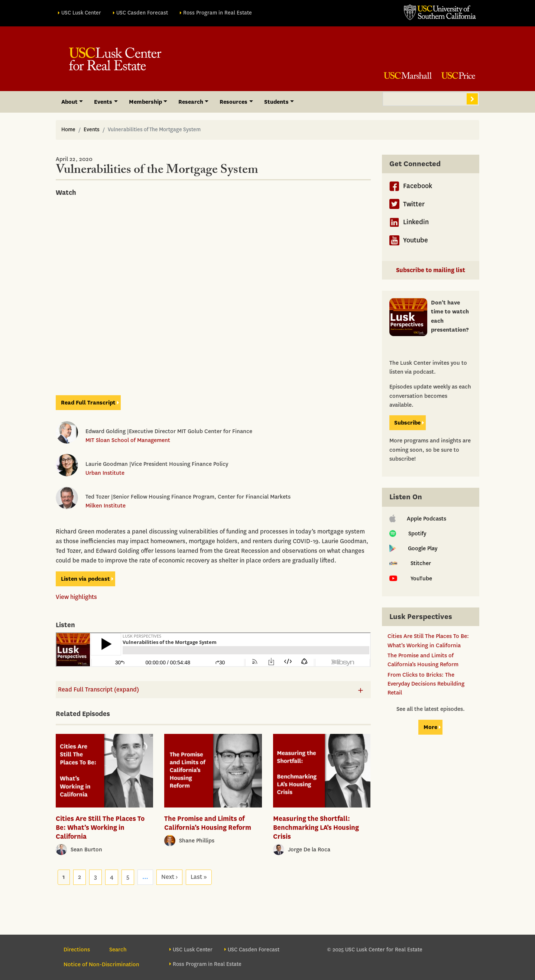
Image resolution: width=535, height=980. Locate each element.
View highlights (76, 597)
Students (276, 102)
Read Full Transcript (88, 403)
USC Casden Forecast (142, 13)
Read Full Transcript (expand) (98, 689)
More (430, 727)
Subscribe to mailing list (431, 270)
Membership (145, 102)
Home (68, 130)
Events (103, 102)
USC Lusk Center (81, 13)
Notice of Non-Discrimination (101, 964)
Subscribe (407, 423)
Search (472, 99)
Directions (77, 950)
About (69, 102)
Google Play (413, 548)
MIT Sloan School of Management (128, 440)
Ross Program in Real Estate (218, 13)
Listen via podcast (85, 579)
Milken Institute (106, 506)
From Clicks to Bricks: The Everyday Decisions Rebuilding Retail (426, 684)
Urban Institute (105, 473)
